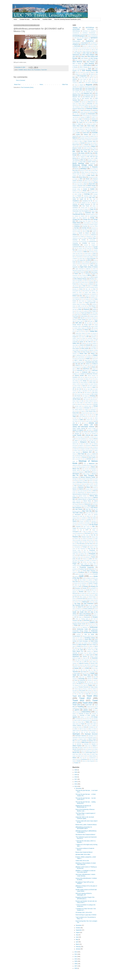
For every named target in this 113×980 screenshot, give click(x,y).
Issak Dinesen (80, 379)
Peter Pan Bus (92, 549)
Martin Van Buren (76, 457)
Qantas (76, 576)
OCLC (88, 521)
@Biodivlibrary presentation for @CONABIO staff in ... (84, 828)
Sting (84, 658)
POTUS (85, 562)
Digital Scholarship (80, 269)
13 (73, 50)
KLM (78, 411)
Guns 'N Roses (90, 340)
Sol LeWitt (80, 638)
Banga (96, 138)
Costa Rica (89, 248)
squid (80, 648)
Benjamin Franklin (77, 148)
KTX (95, 413)
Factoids (87, 299)
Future (76, 318)
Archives (94, 119)
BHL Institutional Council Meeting (87, 155)
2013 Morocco (77, 62)
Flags (95, 308)
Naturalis (85, 503)
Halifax (95, 342)
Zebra (84, 761)
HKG (84, 355)
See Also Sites (36, 19)
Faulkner (80, 303)
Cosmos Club (82, 248)
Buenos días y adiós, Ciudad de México (86, 825)
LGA (95, 421)
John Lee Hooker (86, 394)
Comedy (84, 240)
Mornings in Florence (82, 482)
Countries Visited (47, 19)
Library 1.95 (88, 425)
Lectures (86, 418)
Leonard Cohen (89, 420)
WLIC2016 (77, 751)
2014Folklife (75, 65)
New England (91, 506)
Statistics (85, 657)
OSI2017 (74, 530)
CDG (94, 204)
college (85, 238)
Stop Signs (77, 660)
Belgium (93, 146)
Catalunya (94, 203)
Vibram (74, 722)
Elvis (94, 289)
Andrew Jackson (84, 112)
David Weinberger (91, 258)
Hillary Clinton (77, 352)
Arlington (95, 121)
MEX (88, 467)
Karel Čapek (80, 403)
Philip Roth (94, 552)
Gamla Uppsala (82, 320)
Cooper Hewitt (88, 247)
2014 (76, 786)
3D (97, 72)
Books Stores (82, 177)
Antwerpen (82, 117)
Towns (96, 692)
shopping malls (84, 619)
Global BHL (94, 331)
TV (88, 708)
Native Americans (77, 501)
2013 (85, 60)
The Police (94, 684)
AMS (82, 110)
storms (92, 660)
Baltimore (75, 138)
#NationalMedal (76, 43)
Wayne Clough (92, 739)
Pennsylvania (77, 547)
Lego (91, 418)
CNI (88, 231)
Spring (76, 648)
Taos (97, 672)
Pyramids (95, 574)
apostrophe (75, 119)
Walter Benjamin (93, 731)
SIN (83, 622)
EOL (81, 296)
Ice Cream (85, 365)
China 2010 (76, 223)
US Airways (94, 717)
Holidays (95, 355)
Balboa (87, 136)
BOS (81, 179)
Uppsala (75, 717)
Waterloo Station (83, 739)
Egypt (84, 286)
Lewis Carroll (89, 421)
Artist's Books (91, 126)
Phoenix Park (83, 554)
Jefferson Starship (77, 387)
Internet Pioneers (92, 376)
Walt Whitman (84, 731)
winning (94, 748)
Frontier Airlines (84, 316)
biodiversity (93, 164)
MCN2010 (89, 459)
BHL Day (90, 153)
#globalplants (94, 38)
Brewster (74, 186)
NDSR (95, 503)
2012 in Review (79, 60)
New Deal (84, 506)
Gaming (74, 320)
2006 (76, 968)
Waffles (76, 729)
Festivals (94, 304)
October (78, 928)
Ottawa (94, 530)
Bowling (85, 182)
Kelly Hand (89, 404)
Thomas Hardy (78, 689)
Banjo (75, 140)
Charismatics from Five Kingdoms (81, 211)
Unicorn (78, 712)
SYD (93, 668)
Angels (96, 112)
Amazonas (93, 107)
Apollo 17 (94, 117)
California (83, 192)
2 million (76, 51)
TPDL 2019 (81, 694)
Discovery (89, 270)
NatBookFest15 (81, 492)
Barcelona (95, 140)
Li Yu (80, 423)
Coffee (95, 236)
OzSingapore (76, 532)
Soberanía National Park (88, 636)
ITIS (93, 379)
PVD (86, 574)
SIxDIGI (82, 626)
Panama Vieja (95, 537)
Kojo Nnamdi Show (91, 411)
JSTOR (94, 398)
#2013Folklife (76, 29)
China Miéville (95, 223)
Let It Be (82, 421)
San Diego (77, 604)
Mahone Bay (75, 444)
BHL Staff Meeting (82, 158)
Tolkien (82, 692)
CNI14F (87, 233)
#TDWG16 (90, 45)
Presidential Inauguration (87, 567)
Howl (93, 359)
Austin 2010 (86, 133)
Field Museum (92, 306)
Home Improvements (80, 357)
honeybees (89, 357)
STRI (85, 662)
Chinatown (77, 225)
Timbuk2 (94, 689)
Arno (91, 122)
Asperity (81, 128)
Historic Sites (83, 354)
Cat (78, 203)
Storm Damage (85, 660)
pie (86, 555)
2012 (74, 57)
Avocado (94, 135)
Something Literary (90, 638)
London (96, 435)
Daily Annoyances (78, 252)
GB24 (91, 321)
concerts (93, 243)
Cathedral (75, 204)
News (96, 513)
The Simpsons (76, 685)
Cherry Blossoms (83, 218)
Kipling (86, 410)
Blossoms (82, 170)
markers (88, 454)
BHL (74, 151)
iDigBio (85, 367)
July (77, 935)
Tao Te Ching (91, 672)
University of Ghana (84, 714)
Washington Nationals (81, 736)
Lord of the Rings (79, 437)
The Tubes (84, 685)
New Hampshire (77, 508)
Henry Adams (76, 348)
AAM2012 (75, 79)
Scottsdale (89, 610)
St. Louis (80, 650)
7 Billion (91, 76)
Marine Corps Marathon (87, 451)
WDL (74, 741)
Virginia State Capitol (91, 724)
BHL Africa (84, 152)
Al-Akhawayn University (84, 87)
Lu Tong (89, 439)
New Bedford (77, 506)
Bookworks (91, 177)
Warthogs (93, 732)
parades (79, 540)
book (89, 174)
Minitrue (94, 472)
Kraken (91, 413)
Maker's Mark (88, 444)
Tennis (76, 680)
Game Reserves (88, 318)
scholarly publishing (88, 609)
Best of (94, 150)
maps (91, 447)
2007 (76, 966)
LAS (93, 415)
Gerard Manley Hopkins (79, 328)
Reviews (81, 592)
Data (74, 257)
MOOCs (81, 481)
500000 (92, 74)
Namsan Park (89, 489)
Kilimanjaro (87, 408)
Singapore (92, 622)
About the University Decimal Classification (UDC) (67, 19)
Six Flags (96, 624)
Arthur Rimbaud (87, 124)
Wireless (89, 749)
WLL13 (83, 751)
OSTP (87, 530)
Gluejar (89, 333)
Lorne (86, 437)
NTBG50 (83, 520)
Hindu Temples (86, 352)
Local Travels (77, 435)
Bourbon (74, 182)
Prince (79, 571)
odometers (94, 521)
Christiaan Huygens (93, 225)
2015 (81, 65)
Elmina (81, 289)
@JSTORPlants (90, 28)
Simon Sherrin (77, 622)
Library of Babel (92, 428)
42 (81, 74)
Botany (81, 181)
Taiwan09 (75, 672)
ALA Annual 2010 (77, 88)
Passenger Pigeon (78, 542)
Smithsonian (94, 627)
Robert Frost (95, 593)
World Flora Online (77, 754)
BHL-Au (83, 160)
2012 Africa (81, 57)
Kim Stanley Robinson (78, 410)
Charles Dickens (78, 213)
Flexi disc (75, 309)
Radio (76, 580)
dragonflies (80, 281)
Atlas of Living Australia (91, 129)
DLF (75, 272)
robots (83, 595)
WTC (81, 758)
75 (96, 76)
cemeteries (75, 208)
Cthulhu (90, 250)
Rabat (84, 578)
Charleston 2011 (90, 213)
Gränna (84, 338)
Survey (84, 667)
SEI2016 (81, 615)
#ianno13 (79, 39)
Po (83, 557)
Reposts (74, 592)
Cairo (74, 192)
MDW (74, 461)
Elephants (83, 287)
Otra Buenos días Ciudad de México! (85, 835)
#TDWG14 (75, 44)
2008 (76, 964)
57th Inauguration (82, 76)
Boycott (90, 182)
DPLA (89, 275)
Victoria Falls (81, 722)
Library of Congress (78, 430)
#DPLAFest (77, 38)
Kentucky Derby (88, 406)
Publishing (95, 572)
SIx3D (76, 626)
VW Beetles (91, 727)
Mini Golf (87, 472)
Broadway (75, 187)
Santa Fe (80, 607)
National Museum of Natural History (87, 499)
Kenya (96, 406)
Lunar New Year (92, 440)
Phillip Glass (75, 554)
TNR (78, 692)
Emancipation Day (77, 291)
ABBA (90, 79)
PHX (74, 555)
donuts (94, 274)
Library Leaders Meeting (79, 428)
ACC (95, 79)
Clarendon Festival (77, 230)
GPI (87, 337)
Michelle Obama (76, 470)
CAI (95, 191)
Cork (75, 248)
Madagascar (83, 442)
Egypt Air (90, 286)
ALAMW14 (77, 102)
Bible (95, 160)
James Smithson (85, 384)
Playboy (74, 557)
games (95, 318)
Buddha (92, 189)
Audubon (83, 131)
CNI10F (94, 231)
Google (74, 337)
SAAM (75, 602)
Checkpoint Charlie (89, 214)
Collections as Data (77, 238)
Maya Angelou (92, 457)
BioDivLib (75, 167)
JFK (74, 389)
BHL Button (81, 153)
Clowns (79, 231)
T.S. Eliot (80, 670)
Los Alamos (92, 437)
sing (87, 622)
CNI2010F (87, 235)
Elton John (88, 289)
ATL (73, 129)
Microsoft (94, 470)
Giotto (78, 331)
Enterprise (94, 294)
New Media (87, 508)
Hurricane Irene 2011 (92, 362)
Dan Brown (92, 252)
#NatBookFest (90, 41)
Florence (86, 309)
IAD (76, 364)
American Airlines (92, 109)
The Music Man (86, 684)
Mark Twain (81, 454)
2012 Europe (94, 58)
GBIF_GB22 (79, 323)
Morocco (91, 482)
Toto (92, 692)
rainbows (90, 580)
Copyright (95, 247)
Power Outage (92, 562)
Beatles (87, 145)
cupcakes (96, 250)
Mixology (74, 479)
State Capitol (90, 655)
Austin (78, 133)
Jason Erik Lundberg (92, 386)
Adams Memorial (92, 81)
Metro (75, 467)
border (96, 177)
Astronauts (87, 128)
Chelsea (76, 216)
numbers (89, 520)
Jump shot (92, 399)
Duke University (76, 282)
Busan (85, 191)
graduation (94, 337)
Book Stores (91, 175)
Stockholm (95, 658)
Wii (73, 744)
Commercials (75, 242)
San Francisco (89, 603)
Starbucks (76, 655)
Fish (85, 308)
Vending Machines (86, 720)
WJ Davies (95, 749)
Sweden (76, 668)
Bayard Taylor (76, 145)
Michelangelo (93, 469)
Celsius (94, 206)
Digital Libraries (83, 265)
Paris (92, 540)
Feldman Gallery (76, 304)
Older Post (65, 85)
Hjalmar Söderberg (77, 355)
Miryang (94, 474)
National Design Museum (85, 497)
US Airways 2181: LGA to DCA (84, 912)
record (74, 590)
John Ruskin (77, 396)
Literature (77, 433)
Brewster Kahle (82, 186)
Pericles (91, 547)
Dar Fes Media (87, 255)
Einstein (96, 286)
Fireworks (80, 308)
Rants (76, 585)
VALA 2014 (89, 719)
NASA (94, 491)
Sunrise (76, 665)
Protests (74, 572)
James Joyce (92, 382)
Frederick (84, 314)
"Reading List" (77, 28)
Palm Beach (88, 533)
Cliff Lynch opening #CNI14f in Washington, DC (84, 894)
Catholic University (85, 204)
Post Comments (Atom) (27, 87)
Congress (93, 245)
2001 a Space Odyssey (85, 51)
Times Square (82, 690)
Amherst (77, 111)
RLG (89, 593)
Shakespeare (87, 617)
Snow (92, 634)
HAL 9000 (88, 342)
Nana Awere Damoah (82, 491)
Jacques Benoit (92, 381)
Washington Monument (91, 734)
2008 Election (95, 51)
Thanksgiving (81, 682)
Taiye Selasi (83, 672)
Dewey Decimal (85, 264)
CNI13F (80, 233)
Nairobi (81, 489)
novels (94, 518)
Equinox (87, 296)
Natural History (87, 501)
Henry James (85, 348)
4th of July (86, 74)
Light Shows (89, 430)
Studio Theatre (92, 662)
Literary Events (94, 432)
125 (95, 48)
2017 (91, 67)
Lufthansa (95, 439)
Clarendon (94, 228)
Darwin (94, 255)
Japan (84, 386)
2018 (95, 67)
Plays (79, 557)
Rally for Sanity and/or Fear (92, 582)
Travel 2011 (92, 696)
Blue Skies (88, 170)
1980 (92, 50)
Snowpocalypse (76, 636)
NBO (90, 503)
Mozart (83, 484)
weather (79, 741)
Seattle (74, 612)
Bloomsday (75, 170)
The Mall (79, 684)
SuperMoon (94, 665)
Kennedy (96, 404)
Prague (75, 564)
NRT (74, 520)
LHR (74, 423)
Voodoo (80, 727)
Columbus (75, 240)
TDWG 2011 (76, 675)
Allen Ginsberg (76, 107)
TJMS (74, 692)
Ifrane (94, 367)
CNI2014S (93, 235)
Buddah (85, 189)
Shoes (77, 619)
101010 (94, 46)
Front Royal (75, 316)
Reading (86, 587)
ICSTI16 (74, 367)
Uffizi (74, 712)
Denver (88, 262)
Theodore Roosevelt (83, 687)
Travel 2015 (87, 703)
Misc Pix (76, 475)
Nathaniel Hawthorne (91, 492)
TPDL (75, 694)
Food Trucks (79, 311)
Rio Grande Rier (83, 593)
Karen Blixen (88, 403)
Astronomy (94, 128)
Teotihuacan (83, 680)
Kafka (82, 401)
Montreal (76, 481)
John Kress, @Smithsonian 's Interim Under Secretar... (85, 875)
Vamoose (96, 719)
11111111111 (84, 48)
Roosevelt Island (81, 598)
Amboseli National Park (78, 109)
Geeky (90, 323)
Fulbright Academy (94, 316)
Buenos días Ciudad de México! (84, 852)
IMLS (79, 369)
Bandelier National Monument (87, 138)
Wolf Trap (94, 751)
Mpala (88, 484)
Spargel (79, 646)
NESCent (81, 504)
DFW (92, 264)
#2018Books (93, 31)
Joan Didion (90, 389)
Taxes (83, 674)
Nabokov (75, 489)
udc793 (94, 710)
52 (75, 76)
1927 (77, 50)
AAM (95, 78)
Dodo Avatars (94, 272)
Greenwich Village (92, 338)
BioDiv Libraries (92, 162)
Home (15, 19)
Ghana (86, 330)
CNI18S (81, 235)
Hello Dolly (81, 347)
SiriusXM (90, 624)
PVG (90, 574)
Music (88, 487)
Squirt (85, 648)
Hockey (89, 355)
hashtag (94, 345)
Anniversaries (91, 114)
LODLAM (88, 435)
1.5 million (89, 46)
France (78, 313)
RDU (80, 587)
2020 (89, 69)
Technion (74, 679)
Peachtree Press (86, 545)
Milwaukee (81, 472)
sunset (81, 665)
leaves (80, 418)
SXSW (87, 668)
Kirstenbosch (93, 410)
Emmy (80, 292)
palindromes (80, 533)
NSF (78, 520)
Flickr (80, 309)
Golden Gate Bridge (77, 335)
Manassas (88, 445)
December (79, 788)
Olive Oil (74, 525)
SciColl (96, 609)
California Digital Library (92, 192)
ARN (86, 123)
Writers (74, 758)
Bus (80, 191)
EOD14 (75, 296)
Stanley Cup (83, 653)
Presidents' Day (83, 569)
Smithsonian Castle (82, 629)
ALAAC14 (86, 100)
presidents (75, 569)
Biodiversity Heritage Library (83, 165)
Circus (91, 226)
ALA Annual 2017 (77, 92)
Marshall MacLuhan (81, 456)
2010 (76, 959)
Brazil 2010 (92, 184)
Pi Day (81, 555)
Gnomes (94, 333)
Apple (81, 119)
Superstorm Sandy (77, 667)
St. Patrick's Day (90, 650)
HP (97, 359)
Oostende (78, 527)
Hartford (82, 345)
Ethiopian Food (94, 296)
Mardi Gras (77, 449)
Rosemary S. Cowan (92, 598)
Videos (88, 722)
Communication (83, 242)
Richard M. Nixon (91, 592)
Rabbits (89, 578)
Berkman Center (92, 148)
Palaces (90, 532)
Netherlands (88, 504)
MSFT (92, 484)
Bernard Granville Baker (84, 150)
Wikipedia (94, 744)
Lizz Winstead (93, 434)
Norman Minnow (76, 518)
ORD (93, 527)
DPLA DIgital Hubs (85, 277)
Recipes (85, 588)
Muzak (95, 487)
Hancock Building (92, 343)
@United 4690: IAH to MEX (83, 855)
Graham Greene (76, 338)
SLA (95, 626)
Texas (95, 680)
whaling (78, 742)
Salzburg (84, 602)
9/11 (74, 77)
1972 (81, 50)
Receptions (78, 588)
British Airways (92, 186)
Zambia (79, 761)
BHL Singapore (81, 157)
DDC (95, 260)
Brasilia (96, 182)
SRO (89, 648)
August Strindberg (91, 131)
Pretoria (90, 569)
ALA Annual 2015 (90, 90)
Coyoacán (80, 250)
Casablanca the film (87, 201)
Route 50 (80, 600)
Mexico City (31, 70)
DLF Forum (81, 272)
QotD (81, 576)
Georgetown (85, 326)
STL (89, 658)
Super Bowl (87, 665)
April (77, 942)
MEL (85, 464)
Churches (85, 226)
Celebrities (75, 206)
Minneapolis (76, 474)
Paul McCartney (81, 544)
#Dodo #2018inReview (93, 36)
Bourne (80, 182)
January (78, 949)
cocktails (82, 236)
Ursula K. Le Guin (85, 717)
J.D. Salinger (83, 381)
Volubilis (94, 725)
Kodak (82, 411)
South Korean (78, 643)
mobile (80, 479)
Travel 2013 (78, 700)
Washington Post (92, 736)
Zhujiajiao (76, 763)
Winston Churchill (77, 749)
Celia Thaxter (86, 206)
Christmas (77, 226)
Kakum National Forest (91, 401)
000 (84, 46)
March (78, 944)
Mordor (91, 481)
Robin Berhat (77, 595)
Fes (88, 304)
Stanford (89, 651)
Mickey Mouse (86, 470)
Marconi (96, 447)
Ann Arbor (77, 114)
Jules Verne (86, 399)
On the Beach (85, 525)
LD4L (97, 416)
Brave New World (78, 184)
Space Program (82, 645)
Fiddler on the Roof (82, 306)
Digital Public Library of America (89, 267)
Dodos (76, 274)
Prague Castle (84, 564)
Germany (89, 328)
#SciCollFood (93, 43)
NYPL (95, 520)
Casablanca (76, 201)
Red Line (94, 590)
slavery (74, 627)
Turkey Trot (82, 708)
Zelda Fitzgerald (91, 761)
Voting (85, 727)
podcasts (87, 557)
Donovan (88, 274)
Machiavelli (75, 442)
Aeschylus (75, 83)
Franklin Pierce (77, 314)
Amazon (87, 107)
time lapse (75, 690)
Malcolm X (82, 445)
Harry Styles (75, 345)
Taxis (87, 674)
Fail (91, 299)
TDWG (92, 673)
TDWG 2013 (87, 675)
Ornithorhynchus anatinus (85, 528)
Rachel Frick (95, 578)
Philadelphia (92, 550)
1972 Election (87, 50)
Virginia (83, 724)
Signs (81, 620)
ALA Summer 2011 (87, 98)
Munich (81, 486)
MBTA (74, 459)
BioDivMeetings (85, 167)
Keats (84, 404)
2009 (76, 961)
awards (74, 136)
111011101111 (76, 48)
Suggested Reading (83, 663)
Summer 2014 (94, 663)
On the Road (94, 525)
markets (94, 454)
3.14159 (87, 72)
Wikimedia (86, 744)
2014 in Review (77, 64)
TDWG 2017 (82, 677)
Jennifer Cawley (86, 387)
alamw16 (84, 102)
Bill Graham (75, 162)
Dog (82, 274)
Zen (97, 761)
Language (81, 415)
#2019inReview (76, 34)
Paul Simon (90, 544)
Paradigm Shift (86, 540)
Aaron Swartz (83, 79)
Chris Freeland (84, 225)
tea (95, 677)
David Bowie (79, 257)
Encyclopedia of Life (77, 294)
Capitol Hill (83, 199)
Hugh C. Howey (78, 360)
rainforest (82, 582)
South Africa (88, 640)
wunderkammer (92, 758)
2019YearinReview (81, 69)
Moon (86, 481)
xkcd (78, 759)
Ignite (74, 369)
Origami (74, 528)
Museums (81, 487)
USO (84, 719)
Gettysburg (79, 330)
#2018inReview (76, 33)
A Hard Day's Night (83, 78)
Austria (78, 135)
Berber (85, 148)
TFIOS (74, 682)
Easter (86, 284)
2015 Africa (87, 65)
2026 (76, 770)
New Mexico (94, 508)
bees (81, 146)
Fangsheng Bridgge (91, 301)
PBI (80, 545)
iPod (81, 377)
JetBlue (94, 387)
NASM (74, 492)
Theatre (90, 685)
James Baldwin (84, 382)
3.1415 (81, 72)
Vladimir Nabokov (77, 725)
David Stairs (82, 258)
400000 (77, 74)
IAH (82, 364)
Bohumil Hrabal (76, 174)
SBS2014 (79, 609)
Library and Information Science (83, 427)
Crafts (85, 250)
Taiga (95, 670)
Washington (76, 734)
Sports (96, 646)
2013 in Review (92, 60)
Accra (74, 81)
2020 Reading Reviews (90, 71)
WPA (86, 756)
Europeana (76, 298)
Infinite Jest (87, 371)
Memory (96, 465)
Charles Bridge (94, 211)
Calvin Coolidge (78, 194)
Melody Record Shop (88, 465)
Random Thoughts (93, 583)
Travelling (80, 707)
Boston (88, 179)
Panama (75, 537)
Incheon (94, 369)
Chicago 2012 (87, 219)
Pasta (85, 542)
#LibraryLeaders (77, 41)
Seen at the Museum (85, 614)
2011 (76, 957)
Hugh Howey (87, 360)
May (77, 940)
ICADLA (88, 364)
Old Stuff (94, 523)
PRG (95, 569)
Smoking (79, 634)
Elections (77, 287)
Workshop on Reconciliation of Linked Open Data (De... (86, 864)
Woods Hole (76, 753)
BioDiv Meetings (78, 163)
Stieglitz (79, 658)
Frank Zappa (95, 313)
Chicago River (82, 221)
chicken (89, 221)
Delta (79, 262)
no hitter (94, 516)
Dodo (87, 272)
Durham (91, 282)
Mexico (25, 70)
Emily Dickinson (86, 291)
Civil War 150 (85, 228)
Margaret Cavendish (85, 449)
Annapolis (83, 114)
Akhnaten (75, 87)
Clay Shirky (85, 230)
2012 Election (85, 58)
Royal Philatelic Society (88, 600)
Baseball (83, 143)
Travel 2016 (77, 705)
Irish (91, 377)
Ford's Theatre (92, 311)
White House (85, 742)
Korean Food (85, 413)
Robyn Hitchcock (90, 595)
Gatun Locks (80, 321)
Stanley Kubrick (92, 653)
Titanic (95, 690)
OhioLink (74, 523)
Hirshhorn (75, 354)
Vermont (94, 720)
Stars (84, 655)
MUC (76, 486)
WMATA (88, 751)
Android (91, 112)
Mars (74, 456)
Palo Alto (93, 535)
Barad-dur (89, 140)
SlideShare (85, 627)
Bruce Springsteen (87, 187)
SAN (90, 602)
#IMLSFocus (91, 39)
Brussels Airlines (76, 189)
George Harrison (77, 325)
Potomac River (76, 562)
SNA (86, 634)
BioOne (77, 169)
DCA (89, 260)
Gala (81, 318)
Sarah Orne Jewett (91, 607)
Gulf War (83, 340)
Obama (75, 521)
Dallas (85, 252)
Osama (94, 528)
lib (85, 423)
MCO (95, 459)
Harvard (88, 345)
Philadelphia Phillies (77, 552)
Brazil (85, 184)
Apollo (88, 117)
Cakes (78, 192)
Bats (95, 143)
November (79, 925)
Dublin (95, 281)
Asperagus (75, 128)
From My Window (92, 314)
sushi (96, 667)
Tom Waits (87, 692)
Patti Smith (91, 542)
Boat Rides (95, 170)
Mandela (74, 447)
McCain (79, 459)
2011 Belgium (77, 53)
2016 (76, 782)
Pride (74, 571)
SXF (82, 668)
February (78, 947)
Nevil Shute (95, 504)
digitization (88, 269)
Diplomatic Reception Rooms (79, 270)
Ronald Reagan (92, 597)
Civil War (76, 228)
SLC (79, 627)
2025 (77, 72)
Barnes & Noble (78, 141)
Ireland (86, 377)
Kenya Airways (79, 408)
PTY (89, 572)
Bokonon (84, 174)
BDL (82, 145)
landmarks (75, 415)
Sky (91, 626)
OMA (79, 525)
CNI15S (75, 235)
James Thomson (94, 384)
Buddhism (75, 191)
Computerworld (92, 241)
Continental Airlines (77, 247)
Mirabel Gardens (86, 474)
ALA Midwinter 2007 (88, 92)
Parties (96, 540)
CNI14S (94, 233)
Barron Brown (76, 143)
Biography (95, 167)
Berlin (74, 150)
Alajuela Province (94, 100)
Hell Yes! (75, 347)
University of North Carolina (87, 715)
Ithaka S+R (88, 379)
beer (77, 146)
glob (87, 331)
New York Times (90, 513)
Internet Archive (79, 375)
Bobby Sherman (85, 172)
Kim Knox (94, 408)
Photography (92, 554)
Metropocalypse (82, 467)
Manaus (94, 445)
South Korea (94, 641)
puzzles (82, 574)
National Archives (82, 496)
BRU (80, 187)
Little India (84, 434)
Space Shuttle (92, 645)
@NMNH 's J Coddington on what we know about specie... (85, 871)
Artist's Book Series (78, 126)
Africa (80, 83)
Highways (91, 350)
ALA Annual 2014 (77, 90)
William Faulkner (77, 746)
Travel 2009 (93, 694)
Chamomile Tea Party (77, 209)
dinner (95, 269)
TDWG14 (89, 677)
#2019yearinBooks (85, 34)
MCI (84, 459)
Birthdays (84, 169)
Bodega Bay (93, 172)
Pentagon (85, 547)
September (79, 930)
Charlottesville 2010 (78, 214)
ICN (90, 365)
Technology (81, 679)
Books (74, 177)
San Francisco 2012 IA (79, 605)
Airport (82, 85)
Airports (89, 85)
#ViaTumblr (77, 46)
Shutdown (75, 620)
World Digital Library (91, 753)
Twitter (96, 708)
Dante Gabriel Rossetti (78, 255)
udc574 (77, 710)
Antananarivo (76, 116)
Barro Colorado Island (90, 141)
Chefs (96, 214)
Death (74, 262)
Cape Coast (76, 198)
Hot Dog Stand (81, 359)
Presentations (37, 70)
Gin (73, 331)
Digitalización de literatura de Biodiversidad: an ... (83, 806)
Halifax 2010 (76, 343)
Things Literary (94, 687)
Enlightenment (86, 294)
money (96, 479)
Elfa (88, 287)
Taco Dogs (88, 670)
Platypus (94, 555)
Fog (73, 311)
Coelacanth (88, 236)
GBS (86, 323)
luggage (76, 440)
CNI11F (74, 233)
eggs (80, 286)
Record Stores (81, 590)
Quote (91, 576)
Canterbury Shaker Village (90, 196)
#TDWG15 (83, 44)
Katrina (79, 404)
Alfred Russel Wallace (84, 105)
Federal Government (90, 303)
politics (91, 559)
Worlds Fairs (80, 756)
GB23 (86, 321)
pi (77, 555)
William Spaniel (83, 748)
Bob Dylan (77, 172)
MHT (83, 469)
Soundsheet (80, 640)
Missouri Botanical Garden (88, 477)
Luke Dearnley (83, 440)
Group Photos (76, 340)
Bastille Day (90, 143)
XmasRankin (84, 759)
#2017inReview (76, 31)
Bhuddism (90, 160)
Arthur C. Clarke (77, 124)
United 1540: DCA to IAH (82, 861)
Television (90, 679)
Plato (89, 555)
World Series (87, 754)
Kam (74, 403)
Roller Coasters (83, 597)
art (95, 122)
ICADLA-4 (78, 365)
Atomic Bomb (76, 131)
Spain (74, 646)
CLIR (74, 231)
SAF (79, 602)
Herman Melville (84, 350)
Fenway (83, 304)
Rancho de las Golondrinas (80, 583)
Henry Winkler (76, 350)
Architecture (87, 119)
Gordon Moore (81, 337)
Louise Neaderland (82, 439)
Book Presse (82, 176)
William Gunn (88, 746)
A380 (90, 78)
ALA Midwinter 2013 (89, 95)
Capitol (74, 199)
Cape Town (92, 198)
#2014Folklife (90, 29)
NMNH (88, 516)
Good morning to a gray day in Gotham (86, 915)
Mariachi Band (94, 449)
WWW (74, 759)
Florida (94, 309)
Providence (81, 572)
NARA (90, 491)
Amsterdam (88, 110)
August (78, 933)
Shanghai (95, 617)
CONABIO (21, 70)
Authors (86, 135)
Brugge (95, 187)
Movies (78, 484)
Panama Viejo (77, 538)
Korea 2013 (76, 413)
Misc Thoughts (89, 475)
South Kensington (84, 641)
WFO (74, 742)
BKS (91, 169)
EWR (87, 298)
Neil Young (75, 504)
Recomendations (92, 588)
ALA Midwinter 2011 (87, 93)
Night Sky (82, 516)
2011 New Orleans (88, 55)
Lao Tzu (88, 415)
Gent (95, 323)
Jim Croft (79, 389)
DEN (83, 262)
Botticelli (94, 181)
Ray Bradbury (83, 585)
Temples (96, 679)
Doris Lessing (82, 276)
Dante (94, 253)
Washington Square (92, 737)
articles (94, 124)
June (77, 937)
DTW (90, 281)
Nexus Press (87, 514)
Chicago (92, 218)
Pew (85, 550)
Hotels (88, 359)
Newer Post (17, 85)
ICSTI (95, 365)
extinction (93, 298)
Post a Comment (21, 80)
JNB (85, 389)
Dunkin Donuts (84, 282)
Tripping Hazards (90, 707)
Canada (79, 196)
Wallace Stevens (76, 731)
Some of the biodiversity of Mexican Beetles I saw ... (85, 810)
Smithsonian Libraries (91, 632)
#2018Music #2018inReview (89, 33)
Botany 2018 (88, 181)
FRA (74, 313)
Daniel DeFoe (88, 253)
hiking (96, 350)
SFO (75, 617)
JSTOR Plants (76, 399)
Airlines (76, 85)
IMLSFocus (86, 369)
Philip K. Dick (86, 552)
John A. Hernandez (83, 391)
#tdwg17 (96, 45)
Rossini (74, 600)
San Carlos (95, 602)
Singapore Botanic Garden (79, 624)
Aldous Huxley (81, 104)
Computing (75, 243)
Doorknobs (75, 276)
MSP (97, 484)
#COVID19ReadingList (79, 36)
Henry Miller (93, 348)
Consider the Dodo (25, 19)
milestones (75, 472)
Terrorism (90, 680)
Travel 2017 (89, 705)
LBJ (93, 416)
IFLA (89, 367)
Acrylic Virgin (82, 81)
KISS (74, 411)
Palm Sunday (77, 535)
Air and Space (87, 83)
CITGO (96, 226)
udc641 (86, 710)
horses (95, 357)
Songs (74, 640)
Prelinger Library (76, 566)
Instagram (93, 372)
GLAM (82, 331)
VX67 (96, 727)
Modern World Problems (88, 479)
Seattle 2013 (83, 612)
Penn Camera (95, 545)
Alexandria (90, 104)
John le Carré (77, 394)
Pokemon (85, 559)
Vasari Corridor (77, 720)
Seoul (87, 615)
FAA (82, 299)
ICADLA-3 (95, 364)
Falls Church (82, 301)
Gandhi (90, 320)
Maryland (84, 457)
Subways (75, 663)
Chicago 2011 (76, 219)
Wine (90, 748)
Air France (95, 83)
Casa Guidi (92, 199)
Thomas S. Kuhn (87, 689)
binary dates (83, 162)
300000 (92, 72)
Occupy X (82, 521)
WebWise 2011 (92, 741)
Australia (95, 133)
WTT (86, 758)
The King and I (90, 682)
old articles (81, 523)
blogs (95, 169)
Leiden (81, 420)
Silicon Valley (95, 621)
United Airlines (86, 712)
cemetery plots (84, 208)
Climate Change (93, 230)
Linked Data (78, 432)
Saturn (74, 609)
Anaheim (75, 112)
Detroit (79, 264)
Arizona (83, 121)
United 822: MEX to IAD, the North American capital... (85, 818)
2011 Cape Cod (87, 53)
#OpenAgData (85, 43)
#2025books (93, 34)
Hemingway (93, 347)
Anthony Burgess (86, 116)
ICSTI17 (80, 367)
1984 (97, 50)
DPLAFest (92, 279)
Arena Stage (75, 121)
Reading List (94, 587)
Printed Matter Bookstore (89, 571)
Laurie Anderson (82, 416)
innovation (77, 372)
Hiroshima (94, 352)
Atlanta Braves (80, 129)
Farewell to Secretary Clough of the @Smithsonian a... (85, 898)
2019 (74, 69)
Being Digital (87, 146)
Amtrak (94, 110)
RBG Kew (91, 585)
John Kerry (95, 392)
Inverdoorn (75, 377)
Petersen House (77, 550)
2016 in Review (84, 67)
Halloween (84, 343)
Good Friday (93, 335)
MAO (87, 447)
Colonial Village (92, 238)
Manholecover (81, 447)
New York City (87, 511)
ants (77, 117)
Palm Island (95, 533)
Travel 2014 (44, 70)
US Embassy (78, 719)
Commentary (92, 240)
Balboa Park (93, 136)
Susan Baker (90, 667)
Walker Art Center (92, 729)
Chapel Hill (93, 209)
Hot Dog (74, 359)
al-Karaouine (93, 87)
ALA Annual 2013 (90, 88)
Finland (74, 308)
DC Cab (74, 260)
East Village (81, 284)
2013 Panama (91, 62)
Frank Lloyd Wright (86, 313)
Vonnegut (75, 727)
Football (85, 311)
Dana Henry (80, 253)
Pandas (84, 538)
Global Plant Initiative (80, 333)
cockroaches (75, 236)
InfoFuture (95, 370)
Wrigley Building (93, 756)
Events (82, 298)
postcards (94, 560)
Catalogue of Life (85, 203)
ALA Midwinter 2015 (88, 97)
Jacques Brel (76, 382)
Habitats (81, 342)
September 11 (95, 615)
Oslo (81, 530)
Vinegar (94, 722)
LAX (89, 416)
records (88, 590)
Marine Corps (77, 451)
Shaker (80, 617)
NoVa (89, 518)
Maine (82, 444)
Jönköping (92, 396)
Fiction (74, 306)
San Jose (90, 605)
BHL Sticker (91, 158)
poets (79, 559)
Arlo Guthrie (80, 122)
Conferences (76, 245)
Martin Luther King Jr (92, 456)
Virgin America (76, 724)
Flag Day (89, 308)
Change (86, 209)
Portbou (88, 560)
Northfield (84, 518)
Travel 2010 (77, 696)
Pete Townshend (81, 549)
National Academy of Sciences (80, 494)
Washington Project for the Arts (79, 737)
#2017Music (85, 31)
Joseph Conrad (87, 398)
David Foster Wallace (89, 257)
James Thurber (77, 386)
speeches (85, 646)
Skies (87, 626)
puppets (77, 574)
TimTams (90, 690)
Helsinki (87, 347)
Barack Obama (82, 140)
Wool (83, 753)
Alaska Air (90, 102)
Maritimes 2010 (87, 452)
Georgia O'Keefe (94, 326)
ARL (88, 121)
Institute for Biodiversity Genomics (89, 374)
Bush (91, 191)
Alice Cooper (93, 105)
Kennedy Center (78, 406)
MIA (87, 469)
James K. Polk (76, 384)
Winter (84, 749)
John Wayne (85, 396)
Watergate (75, 739)
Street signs (79, 662)
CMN (84, 231)
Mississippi (75, 477)
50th (97, 74)
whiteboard (94, 742)
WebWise (84, 741)
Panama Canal (85, 537)
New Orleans (79, 509)
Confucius (86, 245)
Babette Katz (81, 136)
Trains (87, 694)
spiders (91, 646)
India (74, 371)
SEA (95, 610)
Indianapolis (80, 370)
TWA (91, 708)
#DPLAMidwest (85, 38)
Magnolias (93, 442)
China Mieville (87, 223)
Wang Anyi (75, 732)
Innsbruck (85, 372)
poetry (74, 559)
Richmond (75, 593)
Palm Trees (86, 535)
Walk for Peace (83, 729)
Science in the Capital (79, 610)
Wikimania (79, 744)
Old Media (87, 523)
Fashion (74, 303)
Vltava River (87, 725)
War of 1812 (85, 732)
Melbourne (92, 464)
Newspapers (78, 514)
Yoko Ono (91, 759)
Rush (96, 600)
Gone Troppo (86, 335)
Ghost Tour (94, 330)
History (93, 354)
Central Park (93, 208)
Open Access (86, 527)
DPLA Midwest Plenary (80, 279)
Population (82, 560)
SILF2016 (87, 620)
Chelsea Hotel (84, 216)
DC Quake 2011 (82, 260)
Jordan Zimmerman (77, 398)
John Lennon (94, 394)
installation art (76, 374)
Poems (93, 557)
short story (93, 619)
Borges (76, 179)
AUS (74, 133)
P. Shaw (84, 532)
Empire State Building (90, 292)
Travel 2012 (85, 698)
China (95, 221)
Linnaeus (86, 432)
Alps (82, 107)
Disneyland (95, 270)
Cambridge (87, 194)
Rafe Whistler (83, 580)
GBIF (96, 321)
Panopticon (90, 538)
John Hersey (87, 392)
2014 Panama (89, 63)
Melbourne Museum (77, 465)
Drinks (85, 281)
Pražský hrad (93, 564)
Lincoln (96, 430)
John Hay (80, 392)
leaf (75, 418)
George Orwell (88, 325)
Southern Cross (87, 643)
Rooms (74, 598)
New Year (88, 509)
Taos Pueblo (77, 674)
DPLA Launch (94, 277)
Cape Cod (84, 198)
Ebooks (91, 284)
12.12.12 (91, 48)
